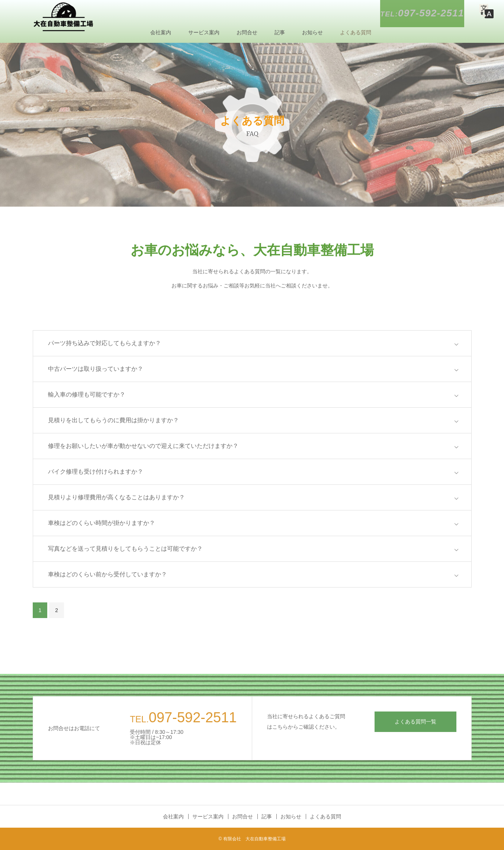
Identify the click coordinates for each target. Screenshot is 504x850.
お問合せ (247, 32)
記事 (280, 32)
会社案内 (161, 32)
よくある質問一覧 (415, 722)
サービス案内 (204, 32)
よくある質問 (356, 32)
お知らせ (312, 32)
